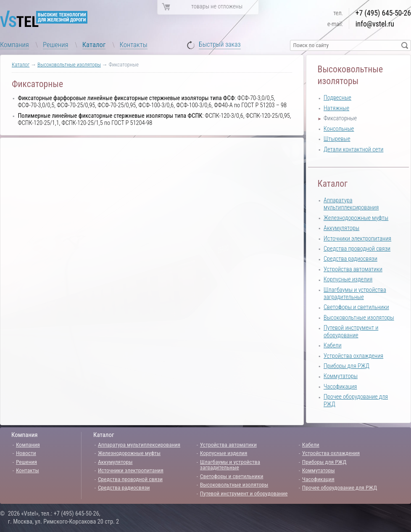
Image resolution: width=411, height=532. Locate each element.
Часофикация (340, 387)
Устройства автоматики (353, 269)
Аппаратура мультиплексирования (351, 204)
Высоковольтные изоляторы (69, 65)
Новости (26, 453)
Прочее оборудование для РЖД (340, 487)
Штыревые (337, 139)
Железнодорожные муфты (356, 218)
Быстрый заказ (220, 45)
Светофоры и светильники (356, 307)
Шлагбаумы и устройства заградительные (355, 294)
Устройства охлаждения (353, 356)
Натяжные (336, 108)
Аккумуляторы (341, 228)
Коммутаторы (341, 376)
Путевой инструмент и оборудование (351, 331)
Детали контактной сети (353, 150)
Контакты (134, 45)
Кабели (333, 345)
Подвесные (337, 98)
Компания (14, 45)
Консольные (339, 129)
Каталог (94, 45)
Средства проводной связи (357, 249)
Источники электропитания (357, 239)
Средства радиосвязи (350, 259)
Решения (55, 45)
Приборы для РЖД (346, 366)
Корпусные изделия (348, 279)
